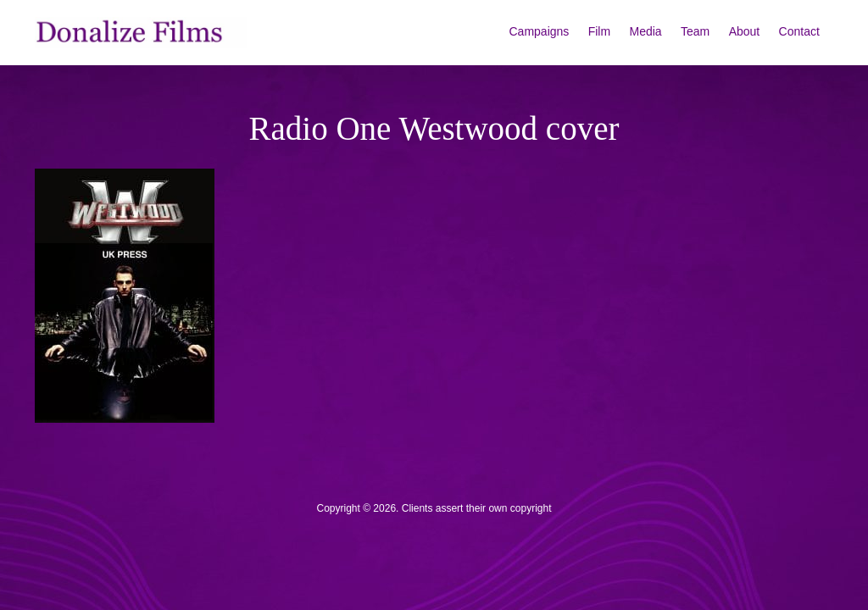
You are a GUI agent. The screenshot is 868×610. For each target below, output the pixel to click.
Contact (799, 31)
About (745, 31)
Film (599, 31)
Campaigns (540, 31)
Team (695, 31)
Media (646, 31)
